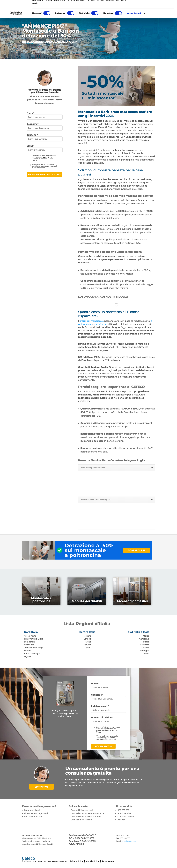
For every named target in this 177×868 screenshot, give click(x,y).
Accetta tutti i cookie (157, 6)
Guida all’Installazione (81, 820)
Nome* (31, 113)
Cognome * (97, 695)
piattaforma (100, 324)
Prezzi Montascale (33, 817)
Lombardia (29, 642)
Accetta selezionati (156, 14)
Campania (144, 639)
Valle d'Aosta (30, 636)
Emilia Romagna (32, 654)
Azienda (121, 820)
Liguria (27, 657)
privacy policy (42, 157)
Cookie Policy (93, 861)
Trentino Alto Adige (34, 648)
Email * (31, 146)
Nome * (95, 684)
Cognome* (33, 124)
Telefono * (32, 135)
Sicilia (147, 654)
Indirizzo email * (100, 706)
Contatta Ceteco (126, 817)
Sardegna (144, 651)
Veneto (28, 651)
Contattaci (41, 787)
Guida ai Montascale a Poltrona (86, 817)
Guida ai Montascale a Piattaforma (87, 813)
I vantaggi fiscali (32, 810)
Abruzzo (87, 645)
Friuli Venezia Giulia (33, 639)
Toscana (87, 636)
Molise (146, 636)
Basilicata (145, 645)
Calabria (145, 648)
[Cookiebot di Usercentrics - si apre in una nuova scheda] (16, 31)
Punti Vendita (124, 813)
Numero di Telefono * (103, 717)
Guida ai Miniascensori (82, 810)
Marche (87, 642)
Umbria (87, 639)
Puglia (146, 642)
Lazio (87, 648)
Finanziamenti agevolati (36, 813)
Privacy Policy (77, 861)
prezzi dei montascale (92, 321)
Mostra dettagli (134, 31)
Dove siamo (108, 861)
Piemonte (29, 645)
